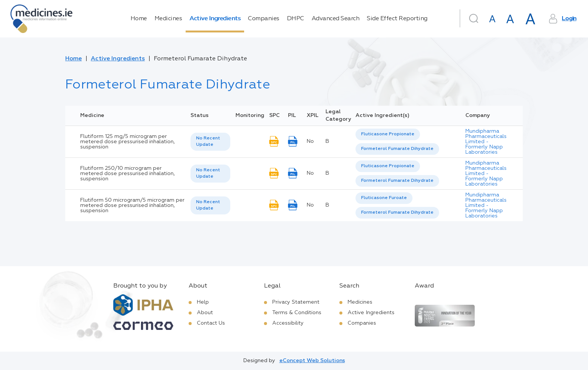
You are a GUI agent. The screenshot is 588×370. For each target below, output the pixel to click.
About (205, 313)
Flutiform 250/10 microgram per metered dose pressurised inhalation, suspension (127, 174)
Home (139, 19)
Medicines (168, 19)
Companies (264, 19)
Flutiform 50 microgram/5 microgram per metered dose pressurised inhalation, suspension (132, 205)
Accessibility (288, 323)
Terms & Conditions (297, 313)
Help (203, 302)
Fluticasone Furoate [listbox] (384, 198)
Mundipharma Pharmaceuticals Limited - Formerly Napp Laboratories (486, 142)
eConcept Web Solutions (312, 361)
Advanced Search (336, 19)
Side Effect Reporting (397, 19)
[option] (388, 134)
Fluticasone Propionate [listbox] (388, 134)
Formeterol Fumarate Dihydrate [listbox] (397, 149)
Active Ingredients (215, 19)
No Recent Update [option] (208, 142)
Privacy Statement (296, 302)
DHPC (295, 19)
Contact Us (211, 323)
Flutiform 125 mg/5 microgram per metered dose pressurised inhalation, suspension (127, 142)
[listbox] (210, 142)
